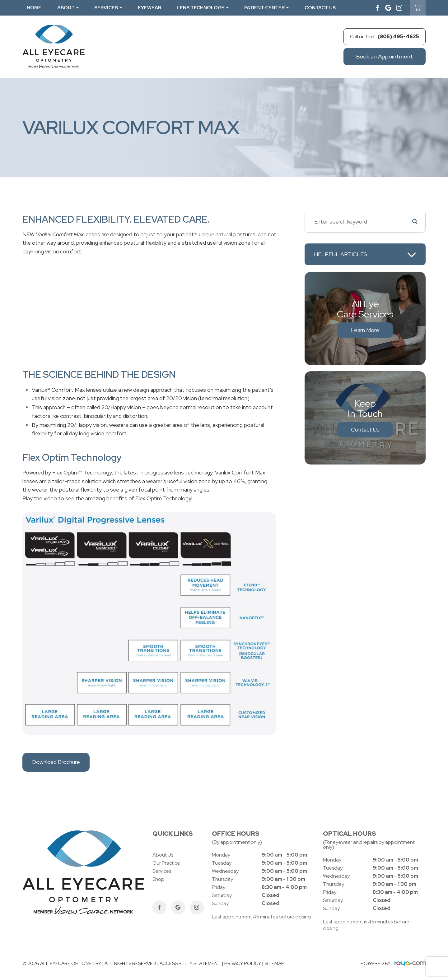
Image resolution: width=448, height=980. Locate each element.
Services (162, 871)
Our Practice (166, 863)
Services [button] (108, 8)
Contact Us (320, 8)
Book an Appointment (385, 56)
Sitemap (274, 964)
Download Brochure (56, 762)
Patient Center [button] (266, 8)
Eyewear (149, 8)
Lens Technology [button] (203, 8)
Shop (158, 879)
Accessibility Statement (190, 964)
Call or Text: (385, 37)
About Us (163, 855)
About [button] (68, 8)
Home (34, 8)
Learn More (365, 330)
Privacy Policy (243, 964)
